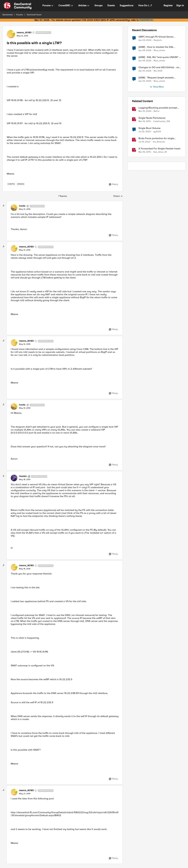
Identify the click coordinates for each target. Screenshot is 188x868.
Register (168, 5)
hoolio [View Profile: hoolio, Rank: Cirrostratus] (22, 206)
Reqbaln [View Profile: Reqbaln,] (158, 40)
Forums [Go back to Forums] (20, 15)
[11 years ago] (145, 122)
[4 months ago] (145, 40)
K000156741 (146, 20)
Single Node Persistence (152, 118)
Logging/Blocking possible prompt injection (158, 108)
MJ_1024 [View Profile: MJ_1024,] (158, 71)
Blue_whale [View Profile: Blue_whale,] (159, 50)
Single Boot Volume (149, 128)
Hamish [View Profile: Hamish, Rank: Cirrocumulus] (23, 476)
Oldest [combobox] (118, 196)
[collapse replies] (4, 206)
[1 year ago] (145, 132)
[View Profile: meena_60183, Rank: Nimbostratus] (11, 34)
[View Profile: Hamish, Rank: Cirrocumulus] (14, 478)
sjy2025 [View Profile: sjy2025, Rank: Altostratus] (157, 132)
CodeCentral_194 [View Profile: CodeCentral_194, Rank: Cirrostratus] (162, 121)
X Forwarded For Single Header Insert (159, 149)
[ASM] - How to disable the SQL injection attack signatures (156, 47)
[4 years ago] (144, 142)
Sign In (180, 5)
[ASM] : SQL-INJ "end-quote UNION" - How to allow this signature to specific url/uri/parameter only (160, 57)
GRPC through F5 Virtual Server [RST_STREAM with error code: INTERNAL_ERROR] (156, 37)
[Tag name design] (21, 184)
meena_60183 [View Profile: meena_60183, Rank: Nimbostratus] (24, 33)
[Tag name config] (11, 184)
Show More (157, 87)
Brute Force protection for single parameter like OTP (156, 138)
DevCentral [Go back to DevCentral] (8, 15)
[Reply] (113, 184)
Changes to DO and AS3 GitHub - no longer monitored (159, 67)
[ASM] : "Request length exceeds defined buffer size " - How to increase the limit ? (159, 78)
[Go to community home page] (17, 6)
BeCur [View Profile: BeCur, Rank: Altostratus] (157, 111)
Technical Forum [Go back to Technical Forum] (34, 15)
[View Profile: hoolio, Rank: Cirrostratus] (14, 208)
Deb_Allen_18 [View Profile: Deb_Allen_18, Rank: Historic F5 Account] (160, 152)
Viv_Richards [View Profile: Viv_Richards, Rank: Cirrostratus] (159, 142)
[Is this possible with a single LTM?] (25, 209)
